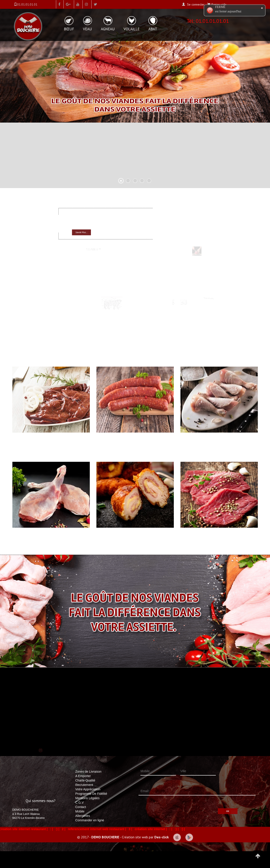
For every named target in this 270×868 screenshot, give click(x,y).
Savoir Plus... (89, 231)
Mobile (80, 811)
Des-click (162, 837)
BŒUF (69, 29)
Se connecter (195, 4)
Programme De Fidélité (91, 794)
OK (212, 806)
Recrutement (84, 785)
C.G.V (80, 803)
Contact (81, 807)
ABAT (153, 29)
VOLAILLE (132, 29)
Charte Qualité (85, 780)
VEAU (87, 29)
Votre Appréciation (88, 789)
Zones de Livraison (88, 772)
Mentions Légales (88, 798)
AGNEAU (108, 29)
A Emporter (83, 776)
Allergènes (83, 816)
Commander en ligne (90, 820)
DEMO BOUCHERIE (105, 837)
